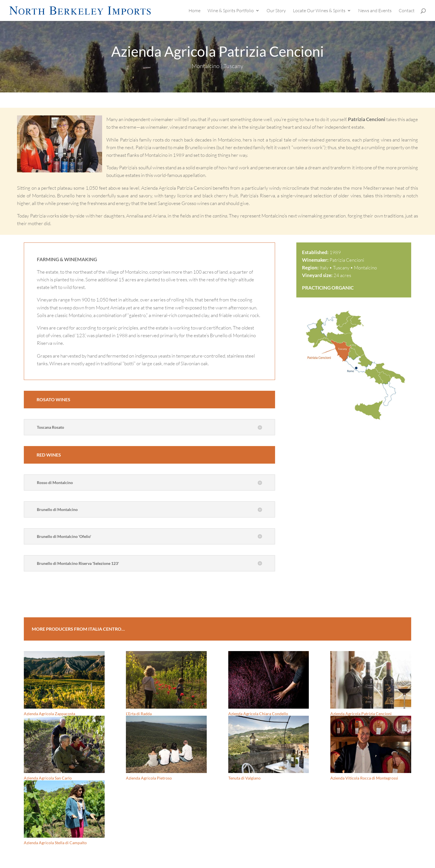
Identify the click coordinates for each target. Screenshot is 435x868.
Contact (407, 11)
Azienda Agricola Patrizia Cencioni (361, 714)
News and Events (375, 11)
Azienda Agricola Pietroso (149, 778)
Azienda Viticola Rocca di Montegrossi (364, 778)
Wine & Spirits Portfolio (231, 11)
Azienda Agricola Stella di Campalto (55, 843)
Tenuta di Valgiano (244, 778)
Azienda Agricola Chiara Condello (258, 714)
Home (195, 11)
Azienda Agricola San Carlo (48, 778)
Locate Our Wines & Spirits (319, 11)
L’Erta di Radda (139, 714)
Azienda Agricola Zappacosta (49, 714)
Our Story (276, 11)
